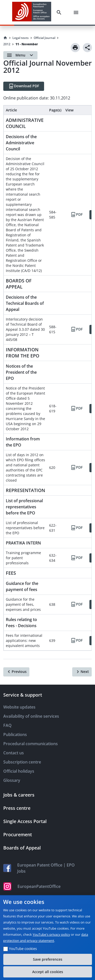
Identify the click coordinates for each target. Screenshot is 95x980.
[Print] (75, 48)
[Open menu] (20, 55)
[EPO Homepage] (32, 12)
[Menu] (77, 12)
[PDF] (77, 215)
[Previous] (16, 672)
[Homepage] (5, 38)
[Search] (60, 12)
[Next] (82, 672)
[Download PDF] (24, 86)
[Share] (87, 48)
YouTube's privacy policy (51, 934)
